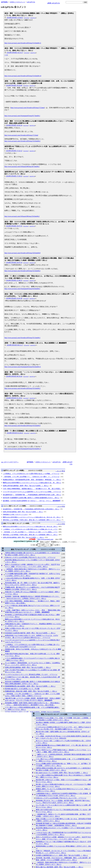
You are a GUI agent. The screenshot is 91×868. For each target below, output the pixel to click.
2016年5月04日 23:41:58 (14, 298)
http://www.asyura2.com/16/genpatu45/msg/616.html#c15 (23, 449)
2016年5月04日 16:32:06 (14, 85)
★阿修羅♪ (5, 2)
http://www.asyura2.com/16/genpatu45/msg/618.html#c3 (22, 289)
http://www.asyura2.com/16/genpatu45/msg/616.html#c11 (23, 367)
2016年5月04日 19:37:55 (14, 226)
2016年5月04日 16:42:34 (14, 125)
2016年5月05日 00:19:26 (14, 376)
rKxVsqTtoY (27, 18)
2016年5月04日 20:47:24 (14, 263)
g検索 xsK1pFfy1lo (54, 3)
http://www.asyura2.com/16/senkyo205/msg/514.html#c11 (23, 43)
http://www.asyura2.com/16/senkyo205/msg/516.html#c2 (22, 141)
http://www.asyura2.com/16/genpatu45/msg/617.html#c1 (22, 116)
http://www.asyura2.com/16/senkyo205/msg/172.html (28, 108)
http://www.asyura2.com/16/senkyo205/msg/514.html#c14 (23, 76)
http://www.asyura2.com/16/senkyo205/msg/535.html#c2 (22, 388)
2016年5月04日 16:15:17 (15, 53)
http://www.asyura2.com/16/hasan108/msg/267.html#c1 (22, 166)
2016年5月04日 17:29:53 (14, 176)
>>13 (6, 55)
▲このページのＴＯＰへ (10, 462)
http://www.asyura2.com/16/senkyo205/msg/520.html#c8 (22, 253)
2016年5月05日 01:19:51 (14, 398)
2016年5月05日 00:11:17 (15, 345)
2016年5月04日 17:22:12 (14, 151)
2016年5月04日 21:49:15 (14, 280)
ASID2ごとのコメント (17, 2)
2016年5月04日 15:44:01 (15, 18)
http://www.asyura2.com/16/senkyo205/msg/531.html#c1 (22, 338)
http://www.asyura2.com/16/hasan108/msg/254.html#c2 (22, 216)
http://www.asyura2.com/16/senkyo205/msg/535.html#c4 (22, 426)
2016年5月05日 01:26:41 (15, 433)
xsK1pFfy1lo (31, 2)
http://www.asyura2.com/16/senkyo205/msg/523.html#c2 (22, 271)
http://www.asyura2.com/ (45, 539)
